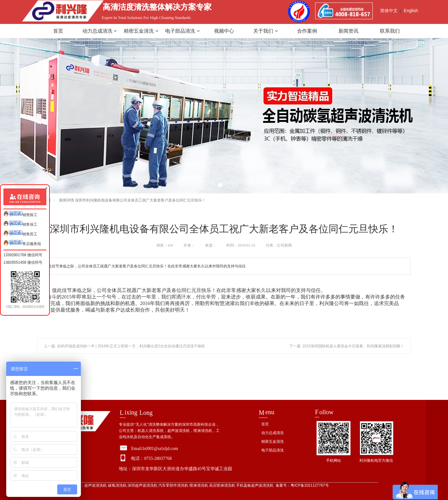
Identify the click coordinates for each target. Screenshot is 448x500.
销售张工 (20, 224)
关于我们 (265, 31)
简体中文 (389, 11)
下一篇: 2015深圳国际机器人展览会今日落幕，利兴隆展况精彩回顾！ (347, 346)
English (411, 11)
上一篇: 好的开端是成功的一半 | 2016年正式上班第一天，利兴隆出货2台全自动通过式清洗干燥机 (124, 346)
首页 (58, 31)
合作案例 (307, 31)
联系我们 (390, 31)
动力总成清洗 (100, 31)
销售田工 (20, 233)
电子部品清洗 (182, 31)
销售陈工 (20, 214)
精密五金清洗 (141, 31)
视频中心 (224, 31)
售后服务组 (22, 243)
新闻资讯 (348, 31)
